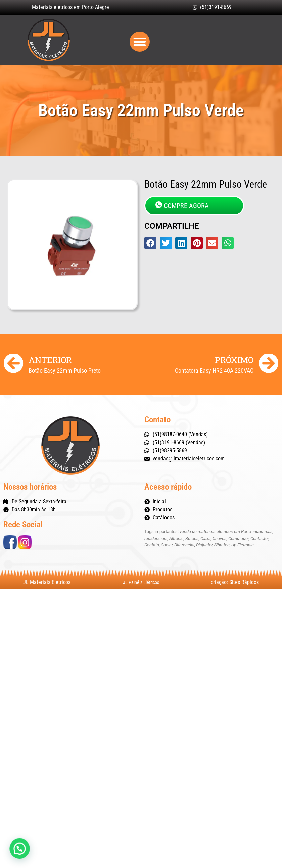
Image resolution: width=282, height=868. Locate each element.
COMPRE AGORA (182, 206)
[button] (140, 42)
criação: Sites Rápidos (235, 582)
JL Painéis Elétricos (141, 582)
